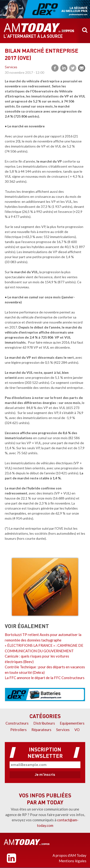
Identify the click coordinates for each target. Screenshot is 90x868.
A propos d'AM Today (69, 855)
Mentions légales (73, 861)
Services (11, 67)
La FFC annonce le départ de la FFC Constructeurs (45, 678)
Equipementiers (72, 723)
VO (77, 730)
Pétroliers (18, 730)
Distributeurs (44, 723)
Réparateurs (41, 730)
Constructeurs (17, 723)
